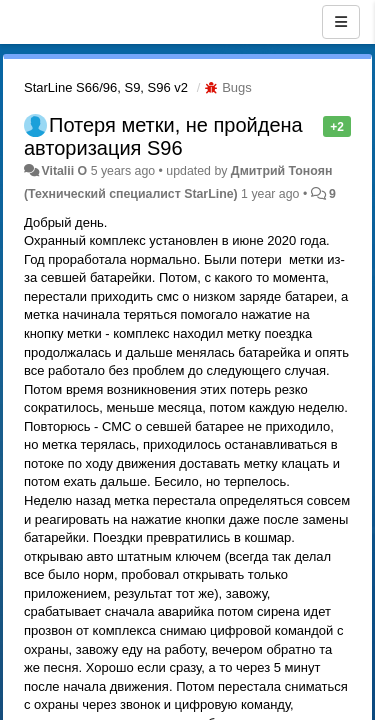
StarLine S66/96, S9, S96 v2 (106, 87)
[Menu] (341, 22)
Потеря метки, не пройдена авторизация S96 (163, 136)
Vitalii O (64, 171)
